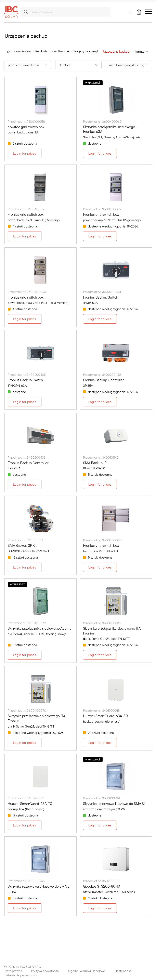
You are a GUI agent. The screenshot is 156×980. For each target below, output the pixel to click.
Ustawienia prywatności (21, 975)
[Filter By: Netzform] (78, 65)
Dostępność (123, 971)
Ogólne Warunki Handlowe (87, 971)
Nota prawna (13, 971)
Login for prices (25, 153)
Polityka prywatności (45, 971)
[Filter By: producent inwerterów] (28, 65)
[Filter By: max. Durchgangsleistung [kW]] (129, 65)
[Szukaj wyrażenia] (66, 12)
